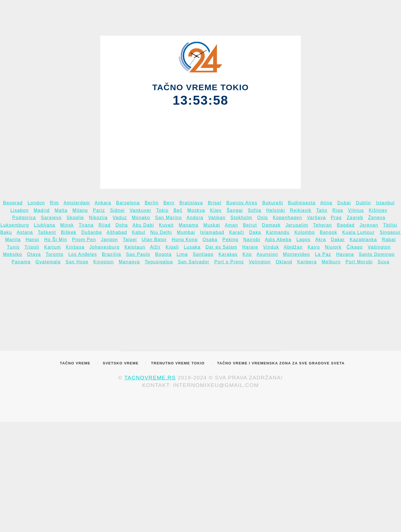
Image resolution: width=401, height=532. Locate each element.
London (36, 203)
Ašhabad (117, 232)
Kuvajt (166, 225)
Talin (322, 210)
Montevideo (296, 254)
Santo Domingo (377, 254)
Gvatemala (48, 262)
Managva (129, 262)
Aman (231, 225)
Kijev (216, 210)
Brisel (215, 203)
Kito (247, 254)
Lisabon (19, 210)
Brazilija (112, 254)
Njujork (333, 247)
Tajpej (130, 240)
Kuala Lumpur (359, 232)
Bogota (163, 254)
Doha (122, 225)
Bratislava (191, 203)
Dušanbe (92, 232)
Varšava (317, 218)
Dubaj (344, 203)
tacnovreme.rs (150, 378)
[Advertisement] (201, 147)
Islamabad (212, 232)
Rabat (389, 240)
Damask (271, 225)
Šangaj (235, 210)
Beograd (13, 203)
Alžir (155, 247)
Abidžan (293, 247)
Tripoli (32, 247)
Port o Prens (229, 262)
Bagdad (346, 225)
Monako (141, 218)
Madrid (42, 210)
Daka (255, 232)
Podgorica (24, 218)
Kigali (172, 247)
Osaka (210, 240)
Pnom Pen (84, 240)
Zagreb (355, 218)
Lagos (303, 240)
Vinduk (271, 247)
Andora (195, 218)
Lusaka (192, 247)
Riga (338, 210)
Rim (54, 203)
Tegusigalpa (159, 262)
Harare (250, 247)
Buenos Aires (242, 203)
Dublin (363, 203)
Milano (80, 210)
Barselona (128, 203)
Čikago (354, 247)
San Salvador (194, 262)
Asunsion (267, 254)
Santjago (203, 254)
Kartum (53, 247)
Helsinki (276, 210)
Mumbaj (186, 232)
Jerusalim (297, 225)
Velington (260, 262)
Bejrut (250, 225)
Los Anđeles (83, 254)
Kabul (139, 232)
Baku (6, 232)
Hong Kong (185, 240)
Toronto (54, 254)
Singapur (390, 232)
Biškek (69, 232)
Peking (231, 240)
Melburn (331, 262)
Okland (284, 262)
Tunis (13, 247)
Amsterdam (77, 203)
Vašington (379, 247)
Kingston (104, 262)
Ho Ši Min (56, 240)
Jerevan (369, 225)
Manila (13, 240)
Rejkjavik (301, 210)
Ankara (103, 203)
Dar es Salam (221, 247)
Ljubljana (45, 225)
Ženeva (377, 218)
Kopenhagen (288, 218)
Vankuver (141, 210)
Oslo (262, 218)
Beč (178, 210)
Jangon (110, 240)
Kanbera (307, 262)
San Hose (77, 262)
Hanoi (32, 240)
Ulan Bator (154, 240)
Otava (34, 254)
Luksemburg (15, 225)
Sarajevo (51, 218)
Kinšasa (75, 247)
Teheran (322, 225)
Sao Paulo (138, 254)
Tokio (162, 210)
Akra (321, 240)
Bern (169, 203)
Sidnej (117, 210)
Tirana (86, 225)
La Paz (323, 254)
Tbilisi (390, 225)
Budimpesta (302, 203)
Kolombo (305, 232)
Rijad (105, 225)
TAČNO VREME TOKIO (201, 87)
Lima (182, 254)
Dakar (338, 240)
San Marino (168, 218)
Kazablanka (363, 240)
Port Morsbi (359, 262)
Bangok (328, 232)
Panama (21, 262)
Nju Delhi (161, 232)
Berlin (152, 203)
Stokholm (241, 218)
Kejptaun (135, 247)
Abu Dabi (143, 225)
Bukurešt (273, 203)
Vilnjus (356, 210)
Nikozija (98, 218)
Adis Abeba (278, 240)
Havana (345, 254)
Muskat (212, 225)
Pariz (99, 210)
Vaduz (120, 218)
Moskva (196, 210)
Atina (326, 203)
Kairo (314, 247)
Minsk (67, 225)
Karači (237, 232)
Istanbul (385, 203)
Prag (336, 218)
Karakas (228, 254)
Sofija (255, 210)
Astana (25, 232)
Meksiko (13, 254)
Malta (61, 210)
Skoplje (75, 218)
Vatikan (217, 218)
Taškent (47, 232)
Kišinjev (378, 210)
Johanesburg (104, 247)
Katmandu (278, 232)
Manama (189, 225)
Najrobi (252, 240)
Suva (383, 262)
